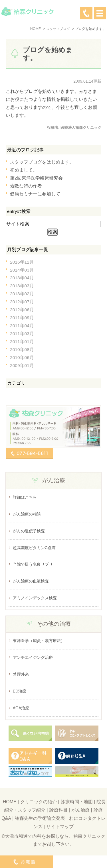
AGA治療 (21, 708)
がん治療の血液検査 (31, 581)
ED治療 (20, 691)
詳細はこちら (25, 497)
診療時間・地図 (77, 802)
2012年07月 (22, 302)
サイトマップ (60, 827)
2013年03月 (22, 286)
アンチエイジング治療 (33, 657)
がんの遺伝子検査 (29, 531)
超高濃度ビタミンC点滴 (34, 548)
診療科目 (58, 810)
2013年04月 (22, 278)
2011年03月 (22, 334)
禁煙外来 (21, 674)
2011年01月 (22, 342)
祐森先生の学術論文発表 (40, 818)
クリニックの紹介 (39, 802)
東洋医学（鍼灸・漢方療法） (39, 641)
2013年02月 (22, 294)
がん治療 (80, 810)
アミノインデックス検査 (35, 598)
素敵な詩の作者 (26, 186)
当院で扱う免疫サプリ (33, 564)
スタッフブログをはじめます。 (42, 162)
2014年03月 (22, 270)
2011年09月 (22, 318)
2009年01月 (22, 365)
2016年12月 (22, 262)
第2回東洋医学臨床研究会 (36, 178)
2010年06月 (22, 357)
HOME (10, 802)
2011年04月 (22, 326)
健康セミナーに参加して (35, 194)
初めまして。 (24, 170)
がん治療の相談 (27, 514)
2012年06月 (22, 310)
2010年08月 (22, 350)
